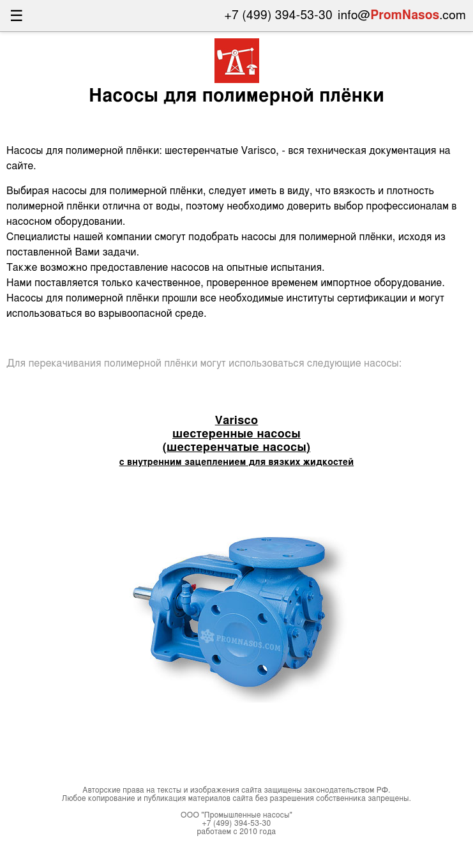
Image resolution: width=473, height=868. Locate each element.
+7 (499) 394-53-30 (279, 16)
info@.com (402, 16)
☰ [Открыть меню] (17, 16)
